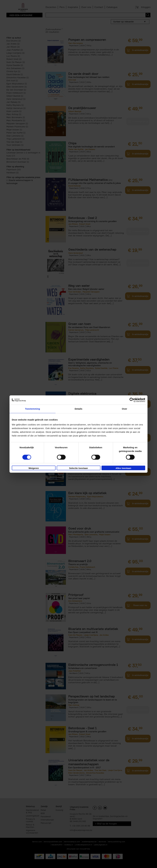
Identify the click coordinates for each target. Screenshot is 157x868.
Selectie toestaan (79, 468)
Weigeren (34, 468)
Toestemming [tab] (33, 409)
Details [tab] (78, 409)
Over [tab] (125, 409)
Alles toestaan (123, 468)
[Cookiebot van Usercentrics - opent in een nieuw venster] (132, 400)
